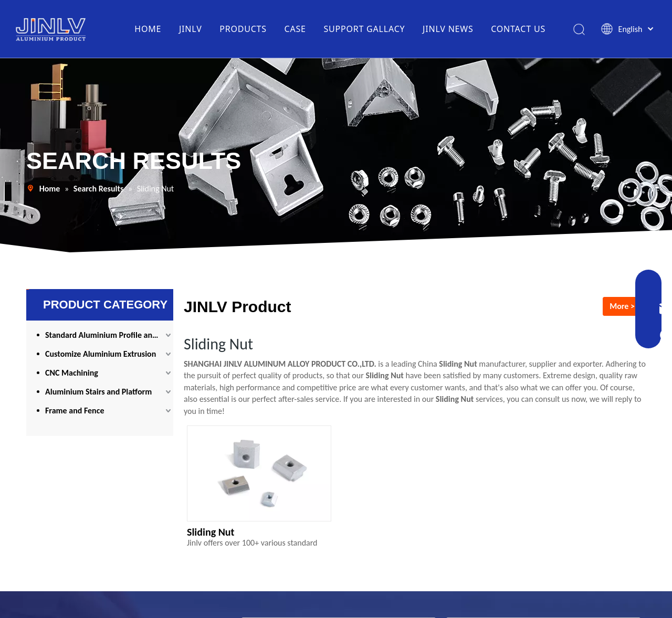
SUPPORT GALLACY (364, 29)
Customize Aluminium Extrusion (101, 354)
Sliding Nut (211, 532)
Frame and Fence (75, 411)
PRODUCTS (243, 29)
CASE (295, 29)
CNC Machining (72, 373)
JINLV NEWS (448, 29)
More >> (624, 306)
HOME (148, 29)
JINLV (191, 29)
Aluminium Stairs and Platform (98, 392)
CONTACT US (518, 29)
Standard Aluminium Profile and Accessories (109, 335)
